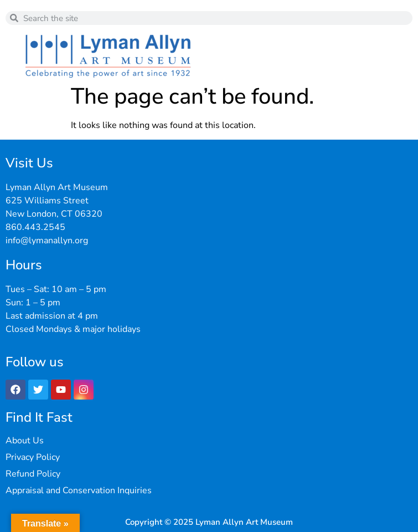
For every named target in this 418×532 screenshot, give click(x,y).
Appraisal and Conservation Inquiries (79, 490)
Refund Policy (33, 474)
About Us (25, 441)
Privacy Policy (33, 457)
